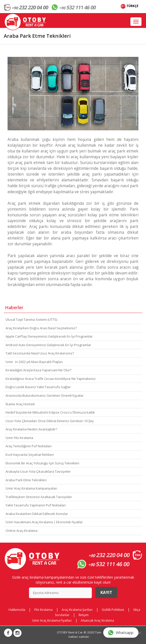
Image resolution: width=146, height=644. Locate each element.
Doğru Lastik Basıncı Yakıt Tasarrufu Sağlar (38, 387)
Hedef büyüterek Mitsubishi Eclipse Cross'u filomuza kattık (50, 412)
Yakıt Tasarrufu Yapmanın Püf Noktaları (36, 505)
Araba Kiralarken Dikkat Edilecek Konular (37, 514)
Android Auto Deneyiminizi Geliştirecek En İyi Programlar (48, 345)
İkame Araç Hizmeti (20, 404)
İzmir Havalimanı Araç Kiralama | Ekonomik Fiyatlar (44, 522)
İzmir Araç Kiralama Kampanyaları (31, 488)
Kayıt (106, 592)
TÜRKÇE (130, 6)
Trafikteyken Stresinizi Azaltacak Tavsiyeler (39, 497)
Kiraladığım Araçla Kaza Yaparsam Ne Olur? (39, 370)
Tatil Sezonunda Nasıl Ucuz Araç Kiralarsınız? (40, 353)
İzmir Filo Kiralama (19, 438)
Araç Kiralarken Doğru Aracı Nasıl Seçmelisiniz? (41, 328)
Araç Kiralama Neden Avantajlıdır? (31, 429)
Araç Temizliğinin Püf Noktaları (29, 446)
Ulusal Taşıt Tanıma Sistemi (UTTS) (31, 319)
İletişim (84, 615)
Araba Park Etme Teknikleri (26, 480)
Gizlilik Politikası (113, 610)
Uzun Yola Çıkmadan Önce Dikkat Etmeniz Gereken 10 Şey (50, 421)
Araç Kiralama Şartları (77, 610)
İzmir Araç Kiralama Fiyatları (52, 620)
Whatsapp (121, 632)
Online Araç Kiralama (22, 531)
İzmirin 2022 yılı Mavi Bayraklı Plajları (34, 362)
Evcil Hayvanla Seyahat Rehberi (30, 455)
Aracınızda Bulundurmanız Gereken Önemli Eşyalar (45, 395)
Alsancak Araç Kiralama (97, 620)
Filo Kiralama (43, 610)
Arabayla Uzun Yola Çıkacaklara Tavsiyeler (38, 471)
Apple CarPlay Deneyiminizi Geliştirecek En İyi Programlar (49, 336)
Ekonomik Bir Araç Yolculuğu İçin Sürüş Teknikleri (42, 463)
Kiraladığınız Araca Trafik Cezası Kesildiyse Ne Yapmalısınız (51, 379)
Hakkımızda (17, 610)
